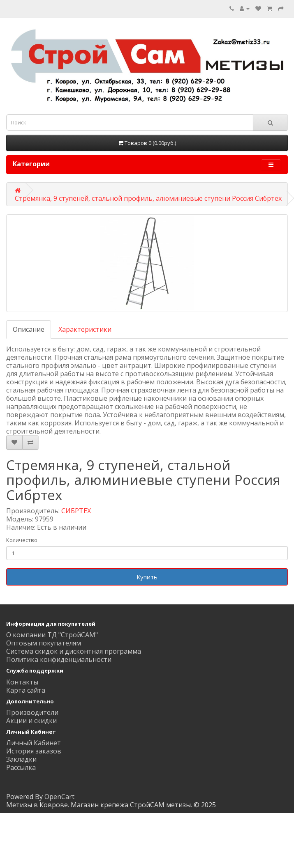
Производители (32, 712)
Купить (147, 577)
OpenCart (59, 797)
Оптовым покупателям (44, 643)
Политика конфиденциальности (59, 659)
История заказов (34, 751)
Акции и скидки (31, 721)
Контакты (22, 682)
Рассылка (21, 767)
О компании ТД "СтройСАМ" (52, 635)
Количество (22, 540)
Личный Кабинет (34, 743)
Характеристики (85, 329)
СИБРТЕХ (76, 511)
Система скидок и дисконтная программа (74, 651)
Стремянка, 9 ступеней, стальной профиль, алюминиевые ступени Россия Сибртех (148, 198)
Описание (29, 329)
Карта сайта (26, 690)
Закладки (21, 759)
